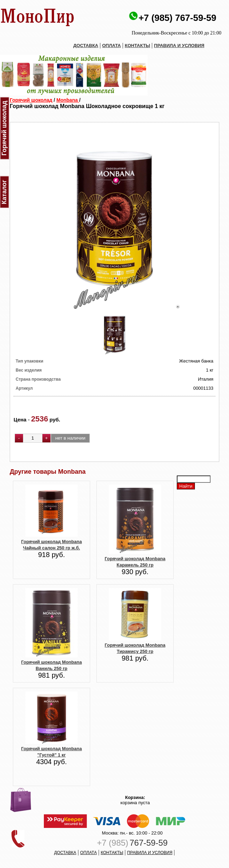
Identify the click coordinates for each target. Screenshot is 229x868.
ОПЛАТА (111, 45)
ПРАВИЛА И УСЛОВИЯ (179, 45)
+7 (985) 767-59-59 (177, 18)
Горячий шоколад (31, 100)
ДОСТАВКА (86, 45)
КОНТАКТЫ (137, 45)
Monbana (68, 100)
